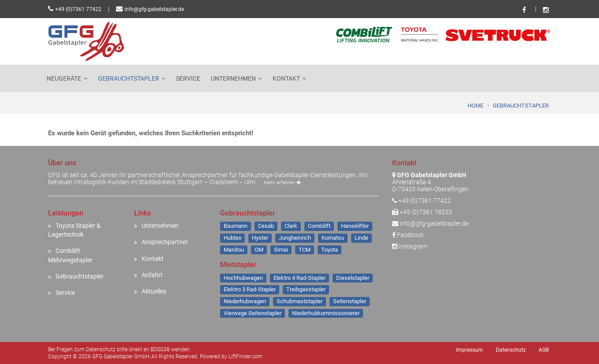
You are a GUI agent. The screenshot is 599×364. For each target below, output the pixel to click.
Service (188, 78)
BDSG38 (160, 349)
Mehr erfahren (282, 183)
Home (475, 106)
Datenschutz (511, 350)
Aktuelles (154, 291)
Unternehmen (233, 78)
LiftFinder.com (245, 357)
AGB (544, 350)
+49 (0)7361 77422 (78, 9)
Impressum (470, 350)
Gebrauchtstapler (129, 78)
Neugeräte (64, 78)
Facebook (408, 235)
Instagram (410, 246)
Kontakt (286, 78)
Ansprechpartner (165, 242)
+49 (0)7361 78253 (426, 212)
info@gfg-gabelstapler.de (154, 9)
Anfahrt (152, 275)
